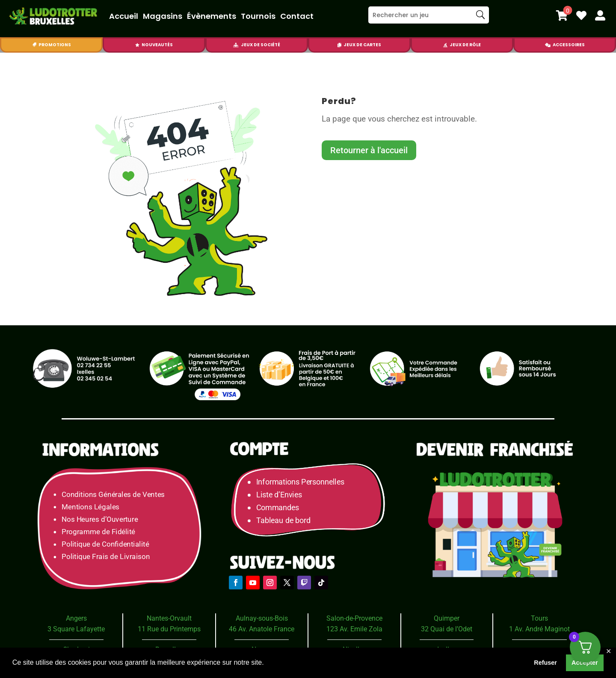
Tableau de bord (283, 521)
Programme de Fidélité (98, 532)
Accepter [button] (585, 663)
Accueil (124, 16)
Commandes (278, 508)
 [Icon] (236, 45)
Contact (297, 16)
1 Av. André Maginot (539, 629)
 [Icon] (548, 45)
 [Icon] (562, 15)
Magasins (163, 16)
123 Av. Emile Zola (354, 629)
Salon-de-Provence (354, 618)
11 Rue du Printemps (169, 629)
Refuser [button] (545, 663)
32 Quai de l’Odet (447, 629)
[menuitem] (562, 15)
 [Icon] (600, 15)
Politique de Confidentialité (105, 544)
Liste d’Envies (282, 495)
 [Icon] (339, 45)
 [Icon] (445, 45)
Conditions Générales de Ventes (113, 495)
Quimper (447, 618)
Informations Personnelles (300, 482)
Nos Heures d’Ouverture (100, 519)
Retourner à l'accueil (369, 150)
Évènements (212, 16)
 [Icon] (137, 45)
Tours (539, 618)
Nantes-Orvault (169, 618)
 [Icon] (581, 15)
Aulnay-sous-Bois (262, 618)
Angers (76, 618)
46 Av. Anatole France (262, 629)
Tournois (258, 16)
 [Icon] (34, 45)
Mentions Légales (90, 507)
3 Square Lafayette (76, 629)
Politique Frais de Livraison (106, 557)
